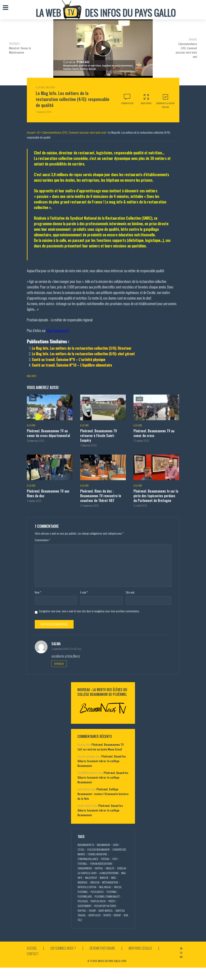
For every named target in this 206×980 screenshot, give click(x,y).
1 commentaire (127, 103)
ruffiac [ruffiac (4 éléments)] (82, 911)
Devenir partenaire (102, 948)
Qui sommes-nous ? (63, 948)
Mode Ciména (146, 99)
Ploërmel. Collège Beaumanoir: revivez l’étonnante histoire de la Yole (103, 794)
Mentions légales (140, 948)
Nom (38, 592)
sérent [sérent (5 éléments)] (117, 915)
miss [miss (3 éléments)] (113, 878)
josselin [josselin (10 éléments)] (121, 868)
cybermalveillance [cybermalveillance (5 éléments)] (88, 859)
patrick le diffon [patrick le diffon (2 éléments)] (87, 887)
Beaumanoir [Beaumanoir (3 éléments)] (103, 845)
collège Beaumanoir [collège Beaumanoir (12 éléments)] (98, 849)
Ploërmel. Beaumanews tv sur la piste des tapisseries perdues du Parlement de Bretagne (156, 496)
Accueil (31, 132)
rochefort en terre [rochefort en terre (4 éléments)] (105, 906)
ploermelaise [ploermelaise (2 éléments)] (85, 896)
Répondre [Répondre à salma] (59, 664)
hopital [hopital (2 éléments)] (99, 868)
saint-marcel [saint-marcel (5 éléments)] (106, 911)
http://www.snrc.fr (58, 331)
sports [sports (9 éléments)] (107, 915)
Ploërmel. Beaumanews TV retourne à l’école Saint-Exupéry (99, 436)
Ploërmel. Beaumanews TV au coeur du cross (154, 433)
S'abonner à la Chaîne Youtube (165, 101)
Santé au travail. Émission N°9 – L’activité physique (69, 360)
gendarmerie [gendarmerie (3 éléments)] (85, 868)
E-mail (84, 592)
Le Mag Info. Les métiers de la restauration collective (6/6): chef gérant (83, 354)
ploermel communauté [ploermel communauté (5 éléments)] (107, 896)
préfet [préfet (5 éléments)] (112, 901)
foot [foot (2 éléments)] (115, 859)
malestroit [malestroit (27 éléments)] (91, 878)
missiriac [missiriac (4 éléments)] (83, 882)
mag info (32, 376)
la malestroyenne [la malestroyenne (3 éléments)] (109, 873)
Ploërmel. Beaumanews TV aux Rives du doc (48, 493)
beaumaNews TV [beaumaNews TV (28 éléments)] (86, 845)
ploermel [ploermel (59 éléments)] (112, 892)
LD (38, 132)
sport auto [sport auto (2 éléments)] (95, 915)
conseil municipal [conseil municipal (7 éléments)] (97, 854)
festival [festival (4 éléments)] (105, 859)
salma (56, 644)
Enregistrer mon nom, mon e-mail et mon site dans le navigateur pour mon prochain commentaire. (89, 611)
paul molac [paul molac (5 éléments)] (105, 887)
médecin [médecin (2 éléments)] (95, 882)
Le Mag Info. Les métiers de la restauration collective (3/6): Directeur (82, 348)
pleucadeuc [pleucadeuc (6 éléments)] (97, 892)
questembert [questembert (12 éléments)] (85, 906)
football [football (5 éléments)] (83, 864)
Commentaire (43, 540)
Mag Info (50, 87)
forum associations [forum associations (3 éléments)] (101, 864)
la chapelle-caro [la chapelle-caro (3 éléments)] (87, 873)
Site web (130, 592)
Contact (33, 954)
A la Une (40, 87)
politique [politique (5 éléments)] (83, 901)
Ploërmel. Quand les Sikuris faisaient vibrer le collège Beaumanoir (102, 761)
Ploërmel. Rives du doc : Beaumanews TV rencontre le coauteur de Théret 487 (101, 496)
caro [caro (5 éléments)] (116, 845)
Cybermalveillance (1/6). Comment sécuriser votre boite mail (74, 132)
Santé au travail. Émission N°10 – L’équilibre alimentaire (72, 365)
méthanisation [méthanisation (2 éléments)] (110, 882)
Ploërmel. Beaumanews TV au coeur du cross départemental (48, 433)
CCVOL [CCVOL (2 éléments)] (81, 849)
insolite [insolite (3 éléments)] (110, 868)
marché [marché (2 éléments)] (104, 878)
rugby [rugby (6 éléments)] (92, 911)
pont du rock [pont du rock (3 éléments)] (98, 901)
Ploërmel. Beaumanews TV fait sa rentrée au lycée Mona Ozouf (101, 747)
